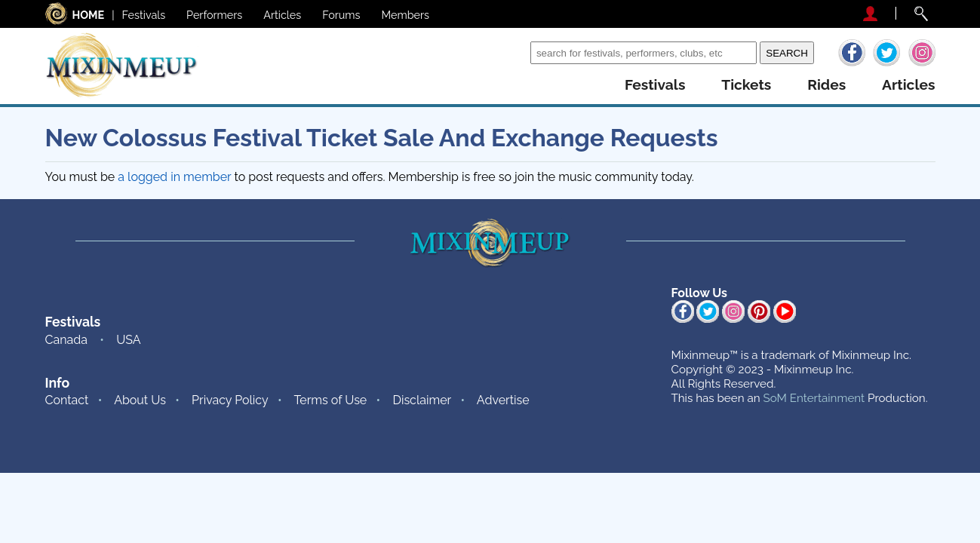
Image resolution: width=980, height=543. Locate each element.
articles (908, 85)
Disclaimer (422, 400)
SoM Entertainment (814, 398)
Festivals (144, 15)
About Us (140, 400)
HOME (89, 15)
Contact (67, 400)
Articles (282, 15)
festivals (655, 85)
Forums (341, 15)
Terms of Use (330, 400)
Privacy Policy (230, 400)
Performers (214, 15)
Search (508, 52)
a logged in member (174, 177)
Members (406, 15)
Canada (66, 340)
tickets (746, 85)
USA (128, 340)
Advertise (503, 400)
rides (826, 85)
